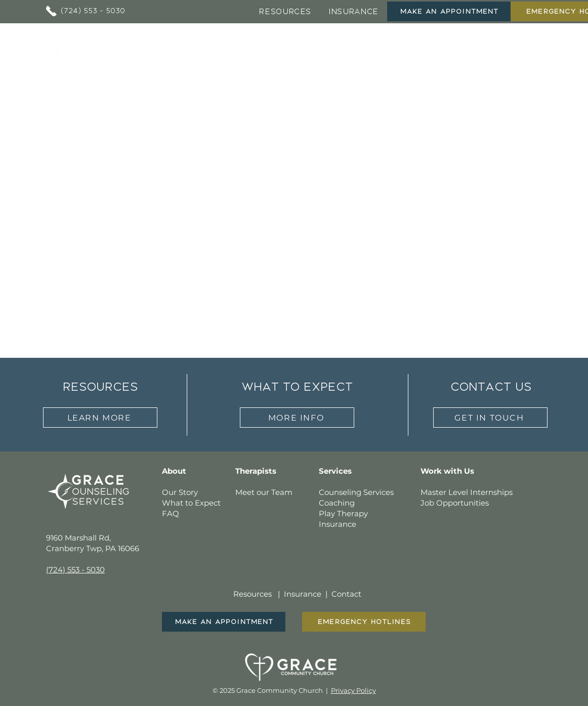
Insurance (303, 594)
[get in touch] (490, 418)
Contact (346, 594)
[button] (268, 49)
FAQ (171, 513)
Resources (253, 594)
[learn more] (100, 418)
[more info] (297, 418)
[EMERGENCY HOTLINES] (364, 622)
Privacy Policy (353, 690)
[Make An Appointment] (449, 11)
